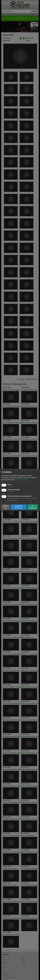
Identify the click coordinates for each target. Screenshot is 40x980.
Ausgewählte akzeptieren (19, 507)
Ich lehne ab (6, 507)
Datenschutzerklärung (22, 480)
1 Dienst (10, 487)
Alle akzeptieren (33, 507)
